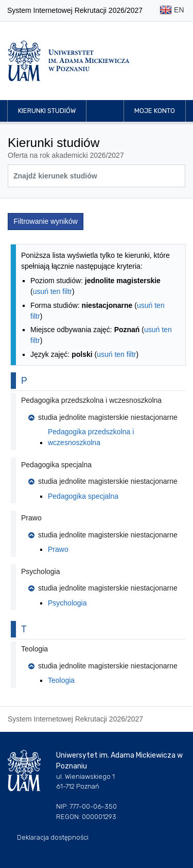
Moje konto (155, 111)
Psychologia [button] (41, 571)
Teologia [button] (34, 649)
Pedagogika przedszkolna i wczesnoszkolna (91, 437)
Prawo (58, 549)
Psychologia (67, 603)
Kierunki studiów (47, 111)
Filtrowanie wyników (46, 221)
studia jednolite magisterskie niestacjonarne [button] (103, 417)
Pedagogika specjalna (83, 496)
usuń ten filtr (52, 291)
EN (172, 11)
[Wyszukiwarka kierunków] (97, 176)
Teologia (61, 680)
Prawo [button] (31, 518)
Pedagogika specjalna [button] (56, 465)
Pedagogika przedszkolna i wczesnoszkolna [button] (91, 400)
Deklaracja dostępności (53, 837)
